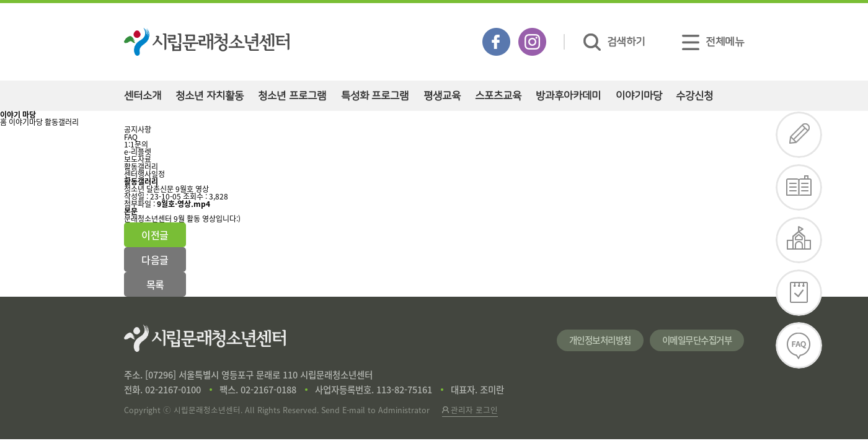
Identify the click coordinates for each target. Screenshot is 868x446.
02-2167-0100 (173, 390)
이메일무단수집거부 (697, 340)
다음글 (155, 260)
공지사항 (138, 129)
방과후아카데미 (568, 96)
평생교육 (442, 96)
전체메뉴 (713, 42)
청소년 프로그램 (292, 96)
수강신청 (694, 96)
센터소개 (143, 96)
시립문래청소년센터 (205, 338)
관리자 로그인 (470, 410)
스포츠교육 (498, 96)
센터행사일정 (144, 174)
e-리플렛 (138, 152)
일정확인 (799, 293)
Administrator (404, 410)
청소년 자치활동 (210, 96)
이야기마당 (639, 96)
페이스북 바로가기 (496, 42)
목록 (155, 284)
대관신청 (799, 240)
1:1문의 (136, 144)
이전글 (155, 235)
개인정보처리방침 (600, 340)
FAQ (131, 137)
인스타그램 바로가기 (532, 42)
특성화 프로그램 (375, 96)
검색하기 (614, 42)
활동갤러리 (62, 122)
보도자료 (138, 159)
